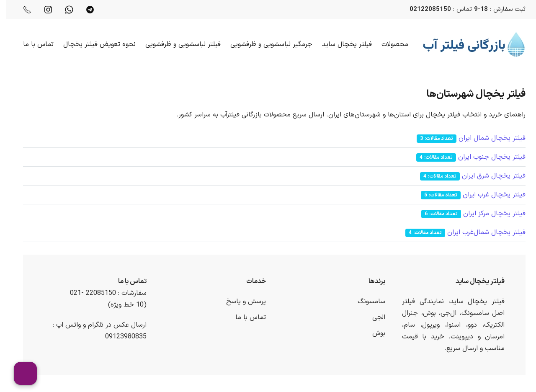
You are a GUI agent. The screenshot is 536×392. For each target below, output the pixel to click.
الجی (372, 317)
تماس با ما (32, 44)
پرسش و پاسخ (240, 302)
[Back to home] (468, 44)
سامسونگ (365, 302)
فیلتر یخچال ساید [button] (341, 44)
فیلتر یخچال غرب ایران (488, 195)
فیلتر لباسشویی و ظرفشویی (177, 44)
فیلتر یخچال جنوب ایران (486, 157)
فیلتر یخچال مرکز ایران (488, 214)
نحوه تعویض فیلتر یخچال (93, 44)
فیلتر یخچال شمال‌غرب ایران (480, 232)
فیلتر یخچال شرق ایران (487, 176)
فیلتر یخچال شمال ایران (486, 138)
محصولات (389, 44)
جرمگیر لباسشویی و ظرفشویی (265, 44)
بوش (372, 333)
